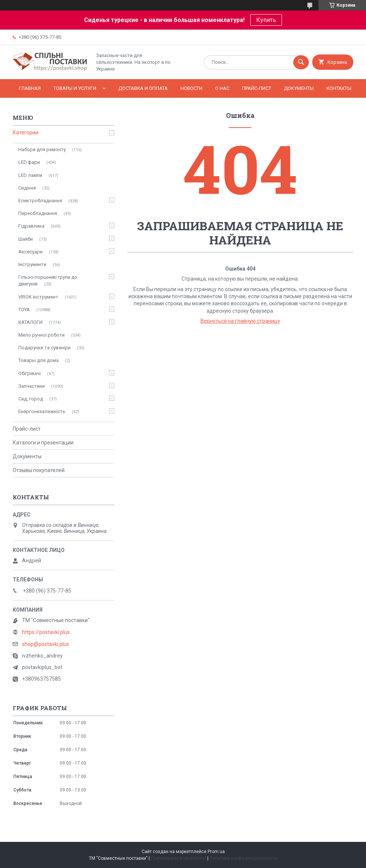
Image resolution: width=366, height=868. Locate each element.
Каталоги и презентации (43, 443)
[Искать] (301, 62)
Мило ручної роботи (41, 335)
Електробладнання (40, 201)
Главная (30, 88)
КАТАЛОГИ (30, 322)
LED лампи (30, 175)
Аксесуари (30, 252)
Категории (26, 132)
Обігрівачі (30, 373)
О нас (222, 88)
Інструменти (32, 264)
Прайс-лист (257, 88)
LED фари (29, 162)
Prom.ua (216, 852)
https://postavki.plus (46, 632)
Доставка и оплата (143, 88)
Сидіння (27, 188)
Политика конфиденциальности (244, 858)
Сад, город (31, 399)
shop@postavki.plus (46, 644)
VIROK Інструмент (38, 297)
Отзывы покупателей (39, 470)
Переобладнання (38, 213)
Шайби (26, 239)
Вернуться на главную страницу (240, 321)
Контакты (339, 88)
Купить (266, 20)
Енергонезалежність (42, 411)
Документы (299, 88)
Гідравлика (31, 226)
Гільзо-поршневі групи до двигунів (48, 280)
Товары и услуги (75, 88)
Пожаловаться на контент (179, 858)
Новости (191, 88)
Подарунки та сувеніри (44, 348)
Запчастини (32, 386)
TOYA (24, 310)
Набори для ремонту (42, 149)
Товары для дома (38, 360)
